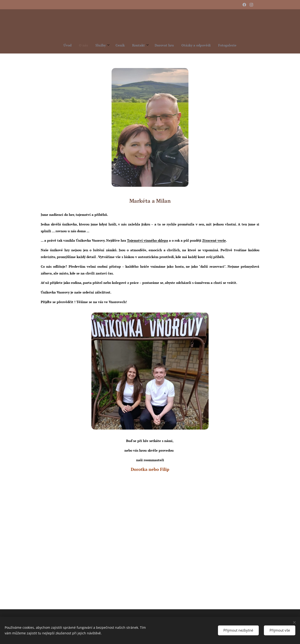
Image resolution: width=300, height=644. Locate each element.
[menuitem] (123, 45)
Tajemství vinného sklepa (148, 240)
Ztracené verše (214, 240)
